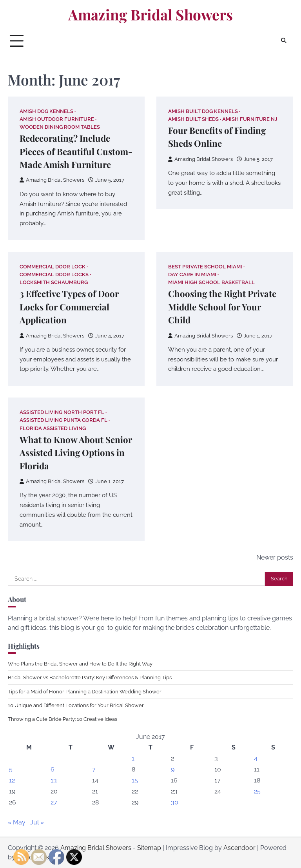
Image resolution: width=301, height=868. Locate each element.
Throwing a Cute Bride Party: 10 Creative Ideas (63, 719)
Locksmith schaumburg (54, 282)
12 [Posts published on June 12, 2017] (12, 780)
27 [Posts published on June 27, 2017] (54, 802)
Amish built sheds (193, 119)
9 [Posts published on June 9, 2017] (173, 769)
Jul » (37, 822)
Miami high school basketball (211, 282)
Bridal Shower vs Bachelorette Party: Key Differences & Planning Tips (90, 677)
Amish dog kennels (46, 111)
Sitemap (149, 848)
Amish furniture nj (250, 119)
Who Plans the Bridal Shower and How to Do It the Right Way (80, 664)
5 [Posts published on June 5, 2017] (11, 769)
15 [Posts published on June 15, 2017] (135, 780)
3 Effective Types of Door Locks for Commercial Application (69, 307)
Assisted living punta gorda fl (63, 420)
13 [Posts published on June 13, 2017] (54, 780)
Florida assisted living (53, 428)
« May (17, 822)
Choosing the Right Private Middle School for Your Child (222, 307)
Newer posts (275, 557)
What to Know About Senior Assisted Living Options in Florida (76, 453)
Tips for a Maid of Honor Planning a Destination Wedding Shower (85, 691)
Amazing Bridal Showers (150, 15)
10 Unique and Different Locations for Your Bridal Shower (76, 705)
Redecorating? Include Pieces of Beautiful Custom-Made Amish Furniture (76, 151)
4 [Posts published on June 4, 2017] (256, 758)
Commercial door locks (54, 274)
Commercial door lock (53, 267)
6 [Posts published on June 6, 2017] (53, 769)
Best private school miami (205, 267)
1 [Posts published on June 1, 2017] (133, 758)
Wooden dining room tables (60, 127)
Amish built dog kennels (203, 111)
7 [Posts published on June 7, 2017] (94, 769)
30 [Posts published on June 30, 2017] (175, 802)
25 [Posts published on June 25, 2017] (257, 791)
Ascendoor (239, 848)
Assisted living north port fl (62, 412)
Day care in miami (192, 274)
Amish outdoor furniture (57, 119)
